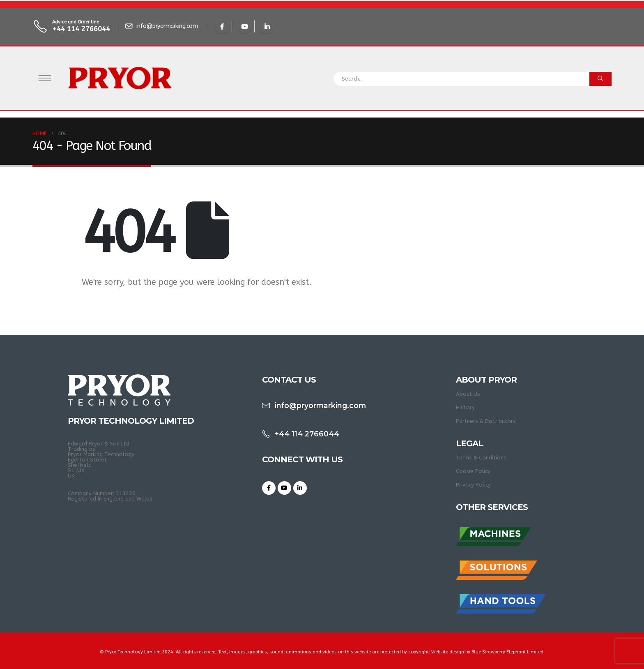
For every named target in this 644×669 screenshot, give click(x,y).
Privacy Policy (473, 485)
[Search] (600, 79)
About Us (468, 394)
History (465, 407)
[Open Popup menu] (45, 78)
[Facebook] (222, 26)
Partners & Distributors (486, 421)
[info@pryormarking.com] (162, 26)
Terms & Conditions (481, 458)
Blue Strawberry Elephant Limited (507, 652)
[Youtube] (244, 26)
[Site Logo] (120, 78)
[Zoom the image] (493, 530)
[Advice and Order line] (72, 27)
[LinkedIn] (267, 26)
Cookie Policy (473, 471)
